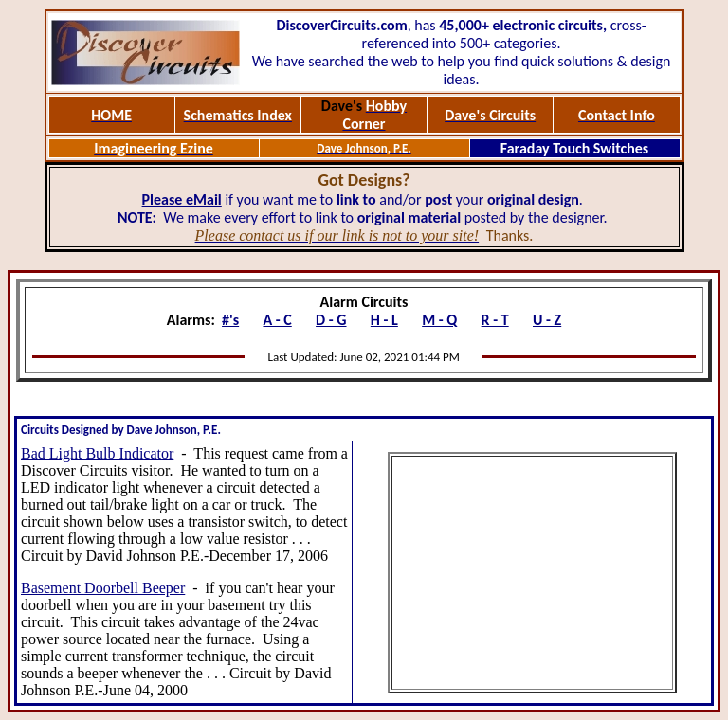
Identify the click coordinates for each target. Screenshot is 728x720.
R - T (495, 320)
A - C (277, 320)
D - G (331, 320)
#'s (230, 320)
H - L (384, 320)
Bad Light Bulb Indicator (97, 453)
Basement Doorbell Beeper (103, 588)
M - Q (439, 320)
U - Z (547, 320)
